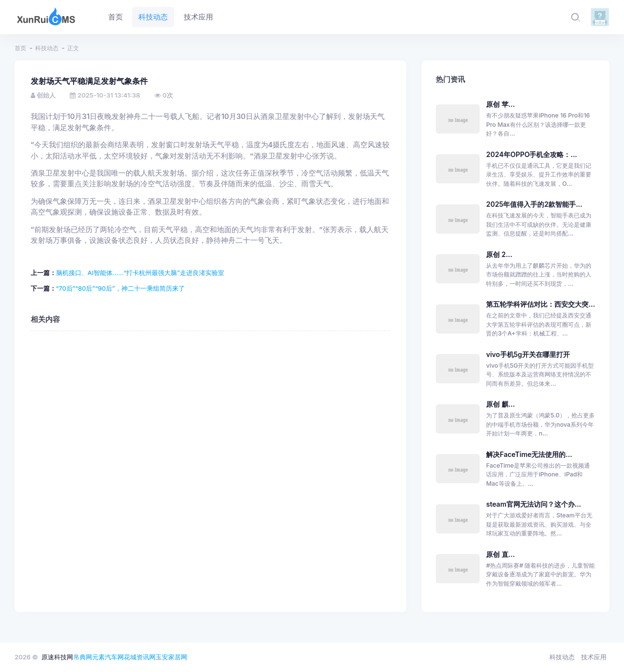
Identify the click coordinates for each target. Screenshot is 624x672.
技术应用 (594, 657)
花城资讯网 (140, 657)
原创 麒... (500, 404)
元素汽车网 (108, 657)
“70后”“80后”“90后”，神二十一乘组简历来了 (120, 288)
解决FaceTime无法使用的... (529, 454)
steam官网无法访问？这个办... (534, 504)
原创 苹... (500, 104)
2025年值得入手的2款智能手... (534, 204)
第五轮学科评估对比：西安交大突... (540, 304)
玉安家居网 (171, 657)
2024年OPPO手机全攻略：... (532, 154)
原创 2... (499, 254)
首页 (20, 48)
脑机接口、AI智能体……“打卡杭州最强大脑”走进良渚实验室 (140, 273)
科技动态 (47, 48)
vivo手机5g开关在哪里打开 (528, 354)
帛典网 (83, 657)
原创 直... (500, 554)
